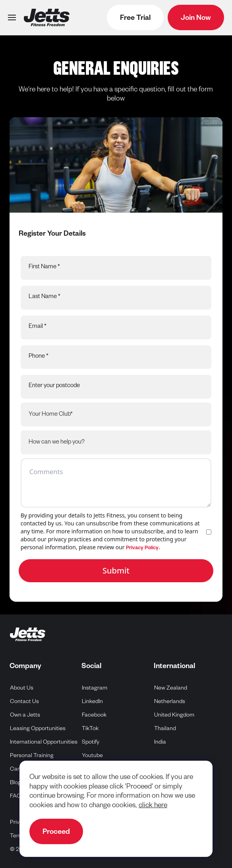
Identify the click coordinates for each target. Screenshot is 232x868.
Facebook (94, 715)
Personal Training (32, 756)
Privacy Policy (142, 548)
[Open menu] (12, 17)
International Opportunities (44, 743)
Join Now (196, 19)
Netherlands (170, 701)
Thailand (165, 728)
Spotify (91, 742)
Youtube (93, 755)
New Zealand (171, 688)
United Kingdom (174, 715)
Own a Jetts (25, 716)
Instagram (95, 688)
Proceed (56, 833)
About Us (22, 689)
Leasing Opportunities (38, 729)
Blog (15, 783)
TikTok (90, 728)
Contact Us (24, 702)
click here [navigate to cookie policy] (153, 806)
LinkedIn (93, 701)
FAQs (17, 797)
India (160, 742)
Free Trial (135, 19)
